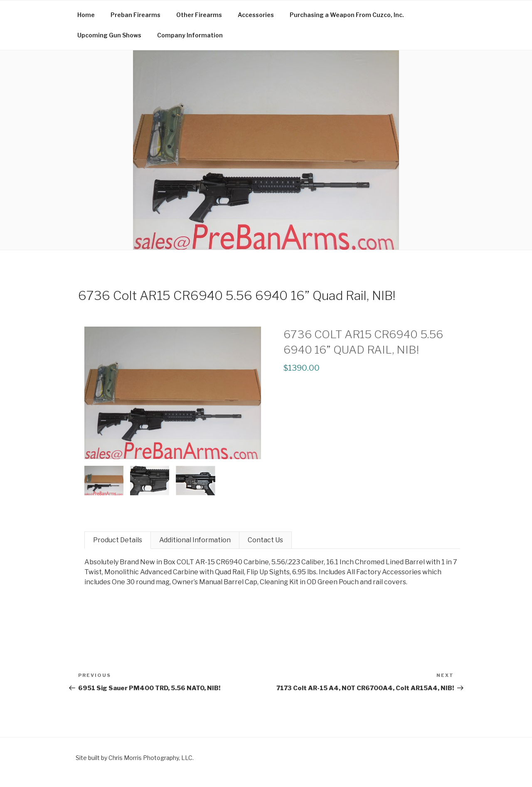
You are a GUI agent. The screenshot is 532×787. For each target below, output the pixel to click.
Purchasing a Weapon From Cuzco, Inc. (347, 15)
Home (86, 15)
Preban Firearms (135, 15)
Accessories (256, 15)
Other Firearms (199, 15)
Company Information (190, 35)
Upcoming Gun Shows (109, 35)
